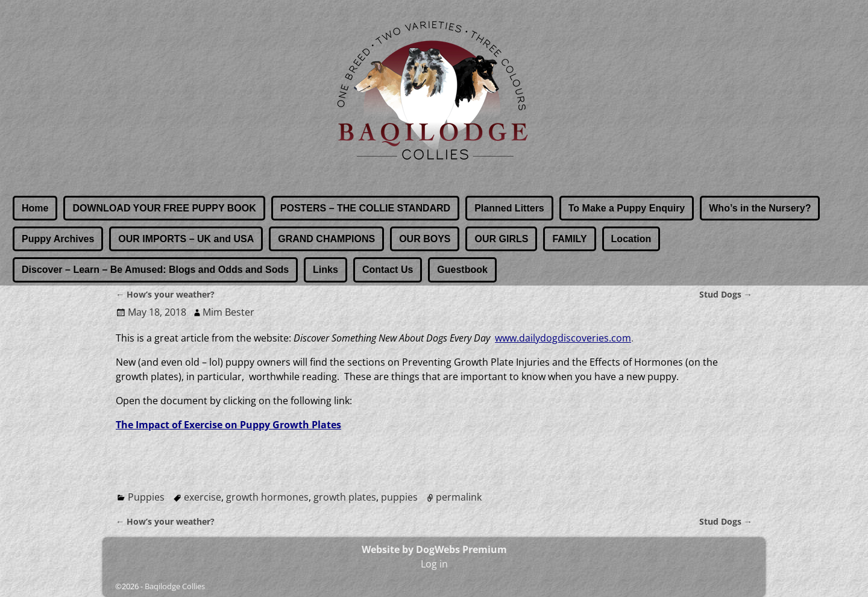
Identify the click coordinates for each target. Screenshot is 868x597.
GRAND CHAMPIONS (326, 239)
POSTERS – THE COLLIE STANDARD (365, 208)
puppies (399, 497)
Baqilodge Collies (175, 586)
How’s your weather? (165, 294)
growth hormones (267, 497)
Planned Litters (509, 208)
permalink (459, 497)
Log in (434, 564)
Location (631, 239)
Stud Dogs (726, 294)
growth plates (345, 497)
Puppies (146, 497)
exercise (203, 497)
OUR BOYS (425, 239)
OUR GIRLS (501, 239)
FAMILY (569, 239)
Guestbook (462, 270)
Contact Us (388, 270)
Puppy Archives (58, 239)
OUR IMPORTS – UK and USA (186, 239)
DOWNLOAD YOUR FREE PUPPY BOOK (164, 208)
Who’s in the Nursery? (760, 208)
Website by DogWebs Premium (434, 549)
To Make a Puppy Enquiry (627, 208)
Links (325, 270)
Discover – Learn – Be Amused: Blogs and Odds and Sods (155, 270)
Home (35, 208)
